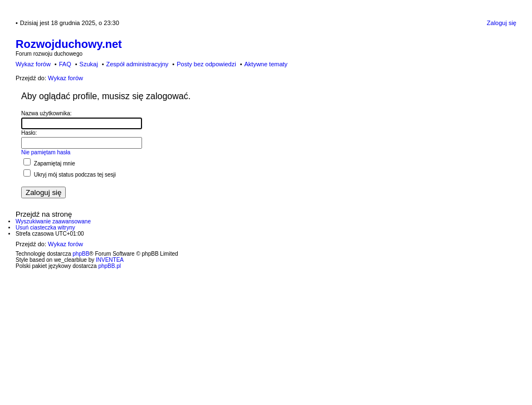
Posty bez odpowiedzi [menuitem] (206, 64)
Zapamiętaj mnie (49, 164)
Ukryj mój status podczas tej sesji (70, 175)
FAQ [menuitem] (65, 64)
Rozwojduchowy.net (69, 44)
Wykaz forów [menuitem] (33, 64)
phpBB (81, 254)
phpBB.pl (109, 266)
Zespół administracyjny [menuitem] (137, 64)
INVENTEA (110, 260)
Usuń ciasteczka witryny (45, 228)
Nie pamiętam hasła (46, 152)
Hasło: (29, 133)
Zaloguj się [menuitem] (502, 23)
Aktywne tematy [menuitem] (266, 64)
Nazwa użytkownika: (47, 113)
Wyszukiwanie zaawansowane (53, 221)
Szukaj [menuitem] (89, 64)
